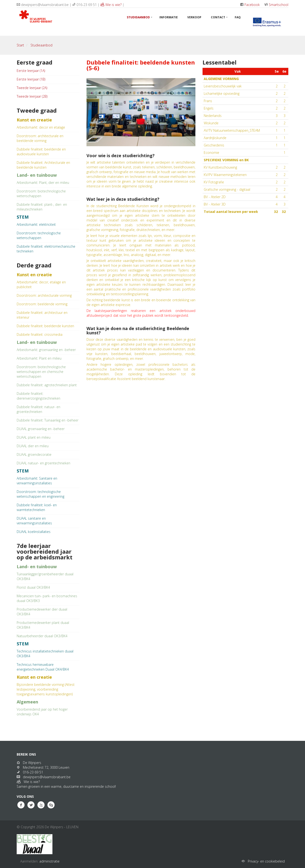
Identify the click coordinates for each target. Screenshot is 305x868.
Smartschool (279, 5)
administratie (49, 861)
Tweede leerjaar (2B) (32, 96)
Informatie (169, 17)
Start (20, 45)
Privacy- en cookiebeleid (265, 861)
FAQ (238, 17)
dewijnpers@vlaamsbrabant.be (46, 777)
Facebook (252, 5)
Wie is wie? (111, 5)
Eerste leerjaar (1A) (31, 71)
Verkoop (194, 17)
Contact (218, 17)
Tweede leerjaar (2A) (32, 88)
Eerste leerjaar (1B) (31, 79)
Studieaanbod (138, 17)
